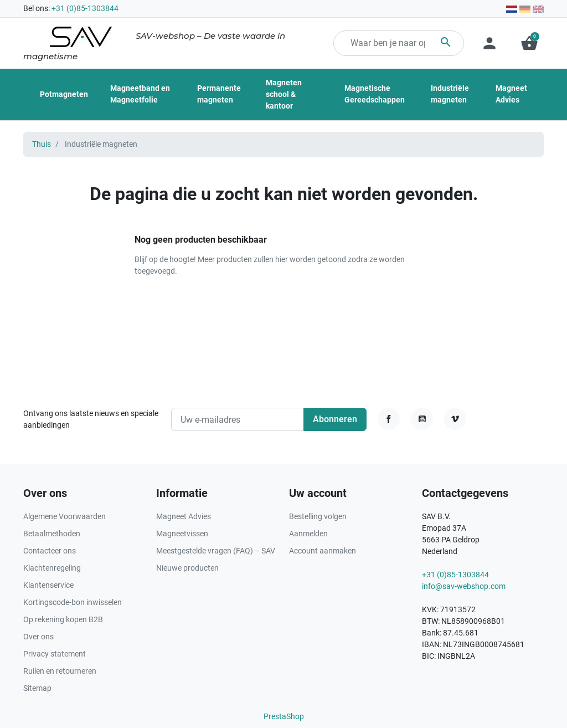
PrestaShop (284, 716)
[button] (529, 43)
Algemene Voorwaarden (65, 516)
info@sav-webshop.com (464, 586)
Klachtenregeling (52, 568)
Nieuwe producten (187, 568)
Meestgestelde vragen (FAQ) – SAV (216, 551)
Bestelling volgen (318, 516)
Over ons (38, 637)
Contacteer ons (50, 551)
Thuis (42, 144)
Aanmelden (308, 534)
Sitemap (37, 688)
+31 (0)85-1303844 (85, 8)
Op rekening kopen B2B (63, 619)
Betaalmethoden (52, 534)
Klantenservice (48, 585)
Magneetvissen (182, 534)
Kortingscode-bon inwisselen (73, 602)
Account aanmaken (323, 551)
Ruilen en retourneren (60, 671)
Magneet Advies (184, 516)
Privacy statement (55, 654)
